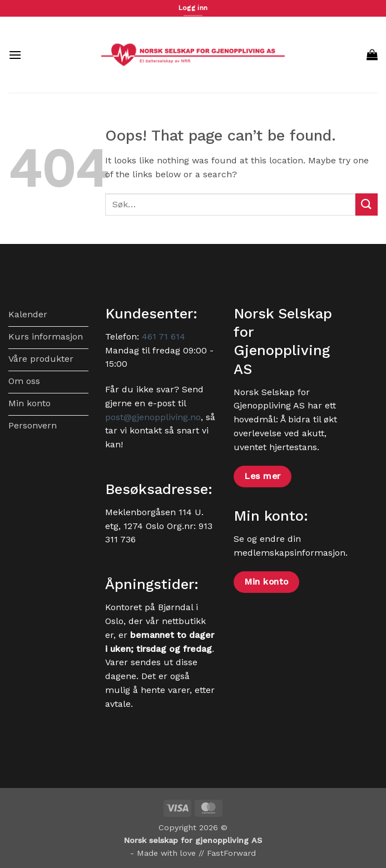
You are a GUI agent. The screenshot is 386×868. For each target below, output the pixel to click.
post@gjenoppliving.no (153, 417)
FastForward (231, 853)
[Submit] (367, 204)
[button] (15, 55)
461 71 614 (164, 336)
